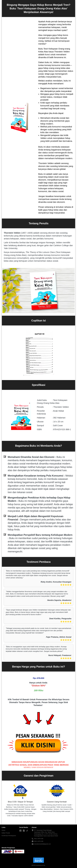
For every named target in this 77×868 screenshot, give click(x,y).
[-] (21, 831)
